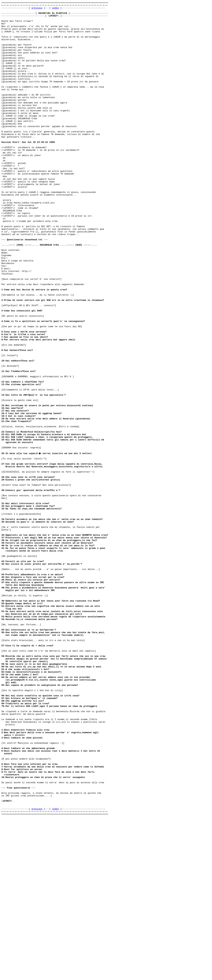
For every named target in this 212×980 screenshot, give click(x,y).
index (55, 9)
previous (37, 9)
